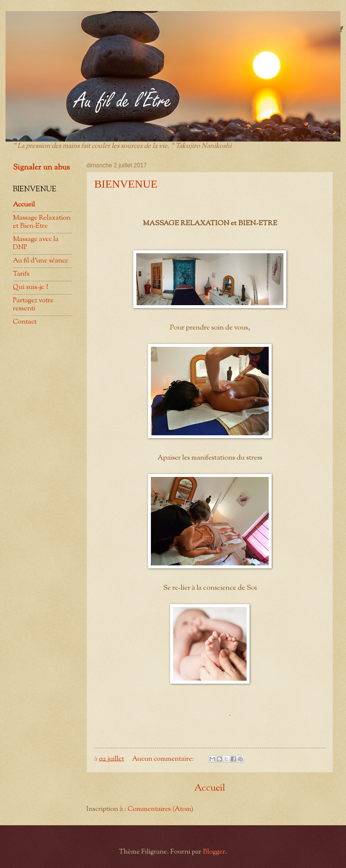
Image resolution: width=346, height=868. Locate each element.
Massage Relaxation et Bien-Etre (42, 222)
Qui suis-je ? (31, 287)
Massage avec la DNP (36, 243)
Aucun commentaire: (164, 759)
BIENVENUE (126, 184)
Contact (25, 322)
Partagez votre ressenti (33, 305)
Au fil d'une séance (41, 261)
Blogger (214, 852)
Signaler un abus (41, 168)
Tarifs (21, 274)
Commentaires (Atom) (160, 809)
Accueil (210, 788)
